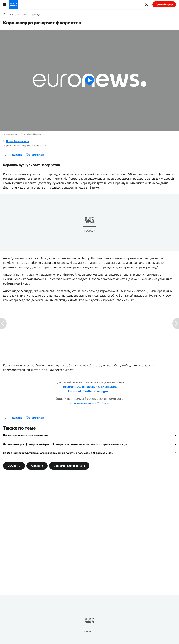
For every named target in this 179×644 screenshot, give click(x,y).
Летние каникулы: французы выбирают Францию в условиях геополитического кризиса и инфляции (65, 444)
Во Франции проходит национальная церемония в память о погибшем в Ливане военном (58, 453)
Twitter (88, 391)
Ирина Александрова (18, 141)
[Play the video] (89, 80)
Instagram (103, 391)
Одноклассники (88, 387)
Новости (14, 15)
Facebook (75, 391)
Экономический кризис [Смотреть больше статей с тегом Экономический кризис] (69, 466)
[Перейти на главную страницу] (13, 4)
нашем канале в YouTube (92, 403)
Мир (25, 15)
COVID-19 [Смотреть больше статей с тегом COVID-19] (14, 466)
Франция (36, 15)
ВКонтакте (108, 387)
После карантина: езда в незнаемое (25, 435)
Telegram (69, 387)
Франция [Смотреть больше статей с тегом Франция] (37, 466)
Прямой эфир (164, 4)
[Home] (4, 14)
